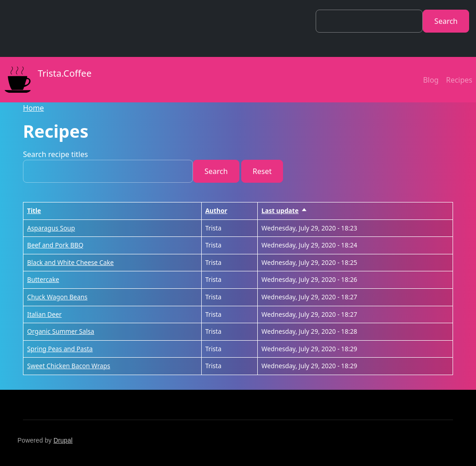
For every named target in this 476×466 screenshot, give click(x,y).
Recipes (459, 80)
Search (446, 21)
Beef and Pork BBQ (55, 245)
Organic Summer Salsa (61, 331)
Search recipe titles (55, 154)
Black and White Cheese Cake (71, 262)
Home (34, 108)
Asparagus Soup (51, 228)
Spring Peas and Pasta (60, 349)
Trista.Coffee (46, 80)
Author (216, 211)
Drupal (63, 441)
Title (34, 211)
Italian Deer (44, 314)
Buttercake (43, 279)
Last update (284, 211)
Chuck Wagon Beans (57, 297)
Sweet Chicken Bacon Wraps (69, 366)
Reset (262, 171)
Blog (431, 80)
